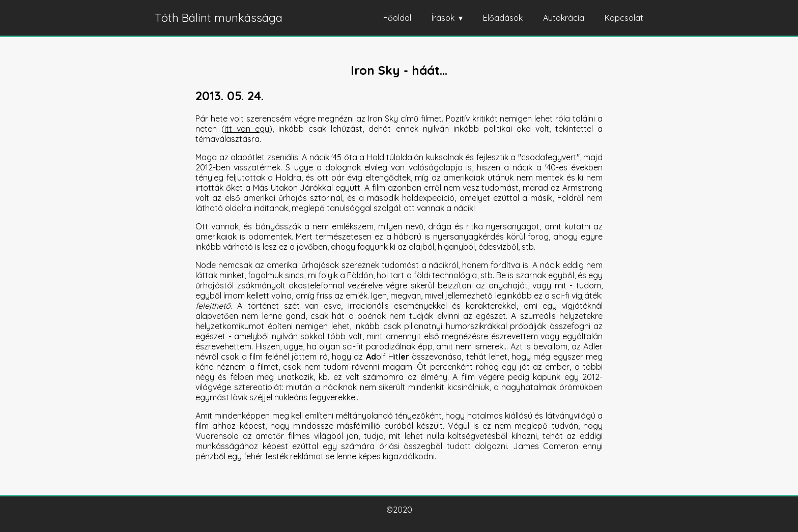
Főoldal (397, 18)
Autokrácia (564, 18)
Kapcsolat (624, 18)
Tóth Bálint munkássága (219, 18)
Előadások (503, 18)
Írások (443, 18)
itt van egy (247, 129)
